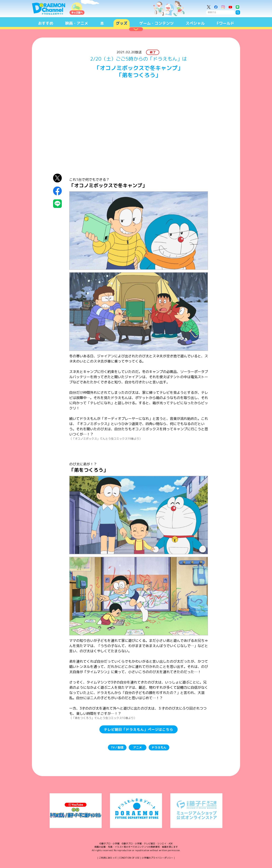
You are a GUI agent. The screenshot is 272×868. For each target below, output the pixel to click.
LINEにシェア (58, 204)
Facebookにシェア (58, 191)
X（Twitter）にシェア (58, 178)
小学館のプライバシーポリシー (158, 858)
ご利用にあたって (108, 858)
